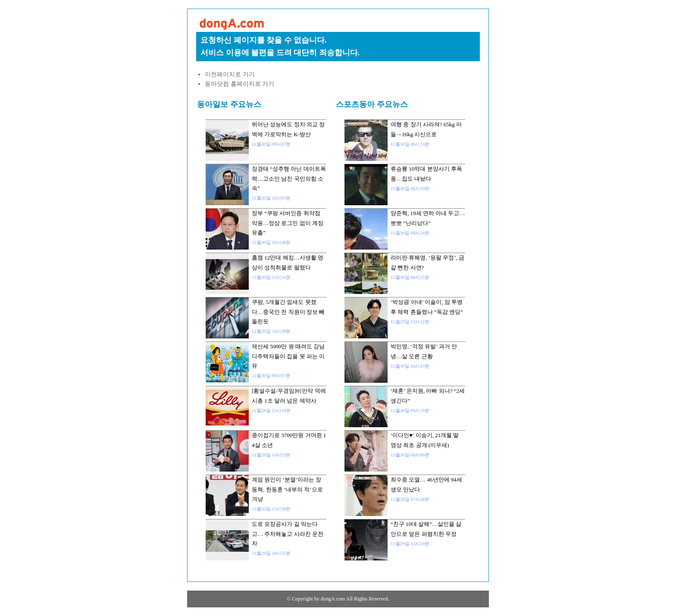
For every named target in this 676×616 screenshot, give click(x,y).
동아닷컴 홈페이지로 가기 (239, 84)
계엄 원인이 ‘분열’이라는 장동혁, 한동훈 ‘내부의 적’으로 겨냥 (287, 489)
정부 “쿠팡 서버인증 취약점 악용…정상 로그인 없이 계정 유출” (288, 223)
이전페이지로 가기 (230, 74)
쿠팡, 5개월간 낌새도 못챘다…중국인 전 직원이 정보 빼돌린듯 (288, 312)
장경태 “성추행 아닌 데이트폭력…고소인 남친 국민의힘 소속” (289, 178)
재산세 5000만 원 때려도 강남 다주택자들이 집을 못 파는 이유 (288, 356)
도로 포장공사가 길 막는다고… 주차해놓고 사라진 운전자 (288, 534)
